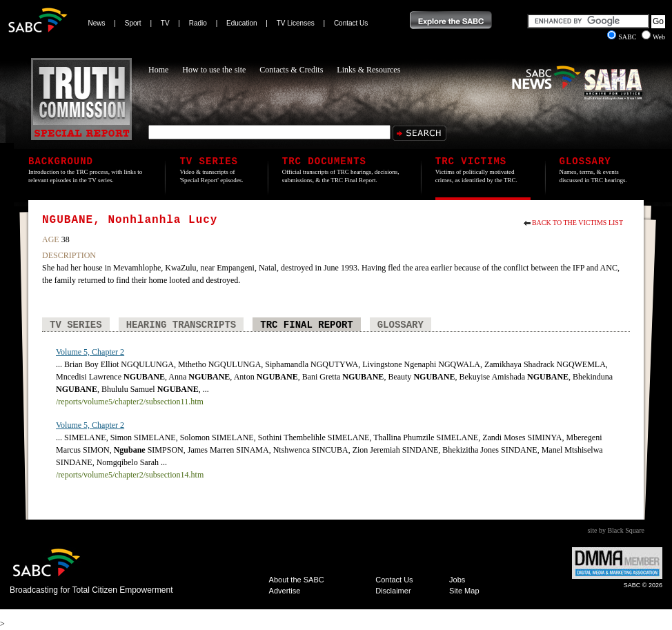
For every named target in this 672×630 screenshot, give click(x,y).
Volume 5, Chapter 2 (90, 352)
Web (653, 37)
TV (165, 23)
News (97, 23)
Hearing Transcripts (181, 325)
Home (158, 70)
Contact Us (351, 23)
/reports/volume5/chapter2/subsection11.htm (130, 402)
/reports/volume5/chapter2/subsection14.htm (130, 475)
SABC (623, 37)
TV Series (76, 325)
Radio (198, 23)
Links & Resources (368, 70)
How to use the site (214, 70)
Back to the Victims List (577, 223)
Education (241, 23)
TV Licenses (296, 23)
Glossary (401, 325)
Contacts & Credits (291, 70)
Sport (133, 23)
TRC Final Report (306, 325)
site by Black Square (616, 530)
